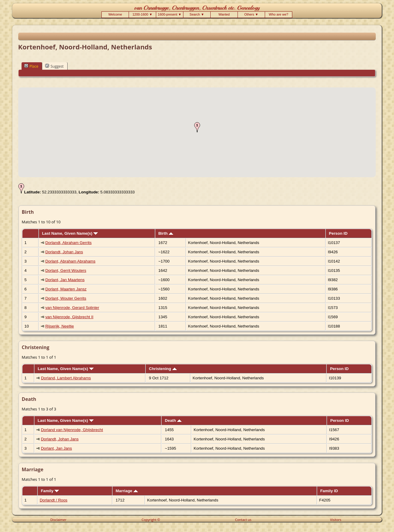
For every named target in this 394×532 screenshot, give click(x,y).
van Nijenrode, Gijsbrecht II (69, 317)
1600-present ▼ (170, 14)
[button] (197, 127)
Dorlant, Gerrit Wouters (66, 270)
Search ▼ (197, 14)
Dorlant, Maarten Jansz (66, 289)
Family (50, 491)
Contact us (243, 520)
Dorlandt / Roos (54, 500)
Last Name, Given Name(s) (70, 233)
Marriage (127, 491)
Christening (163, 369)
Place (31, 66)
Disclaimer (58, 520)
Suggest (54, 66)
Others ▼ (251, 14)
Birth (166, 233)
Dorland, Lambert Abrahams (66, 378)
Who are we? (279, 14)
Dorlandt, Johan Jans (64, 252)
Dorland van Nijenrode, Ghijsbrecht (72, 430)
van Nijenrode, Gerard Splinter (72, 308)
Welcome (115, 14)
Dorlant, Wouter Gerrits (66, 298)
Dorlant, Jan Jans (57, 448)
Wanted (224, 14)
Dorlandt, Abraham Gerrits (68, 243)
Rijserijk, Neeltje (60, 326)
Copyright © (151, 520)
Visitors (336, 520)
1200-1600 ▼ (143, 14)
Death (173, 420)
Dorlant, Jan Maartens (65, 280)
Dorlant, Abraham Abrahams (70, 261)
